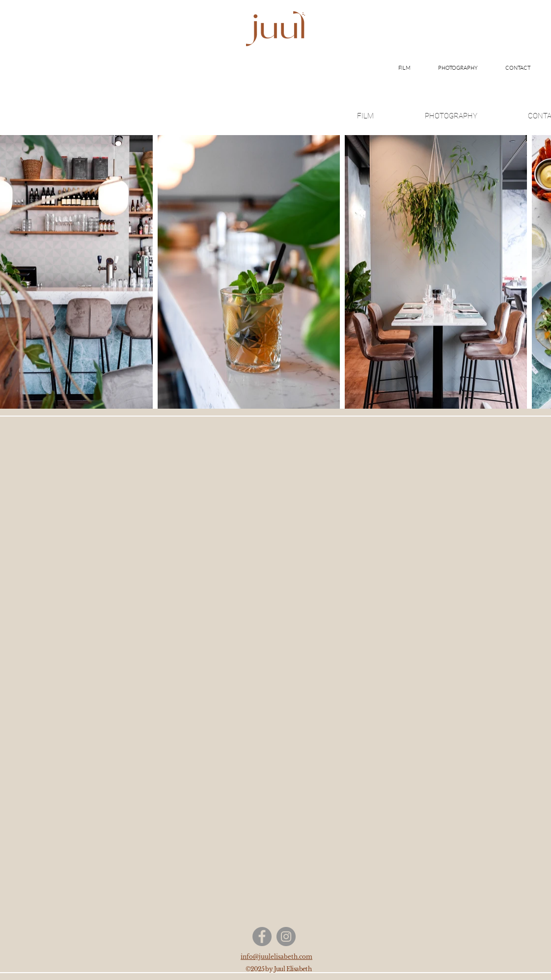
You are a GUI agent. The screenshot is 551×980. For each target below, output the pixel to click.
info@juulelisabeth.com (276, 957)
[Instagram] (286, 937)
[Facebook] (262, 937)
